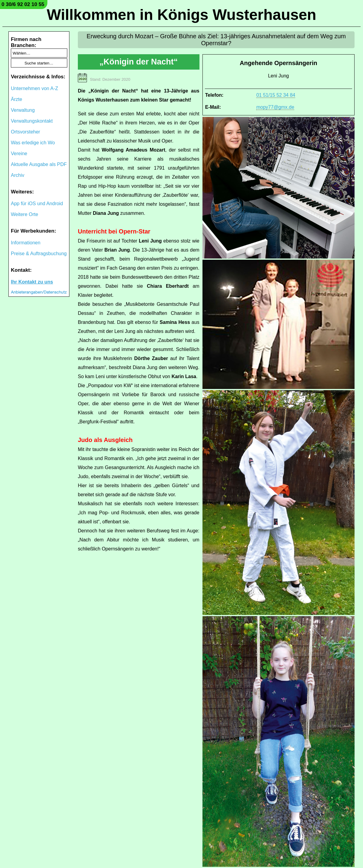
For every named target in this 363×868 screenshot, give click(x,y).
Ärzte (16, 99)
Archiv (18, 175)
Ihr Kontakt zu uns (32, 282)
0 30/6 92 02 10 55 (23, 4)
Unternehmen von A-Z (35, 88)
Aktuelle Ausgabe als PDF (39, 164)
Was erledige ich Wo (33, 143)
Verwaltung (23, 110)
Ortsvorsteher (25, 132)
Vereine (19, 154)
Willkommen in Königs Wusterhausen (182, 15)
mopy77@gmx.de (275, 107)
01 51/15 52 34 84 (276, 95)
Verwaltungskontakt (32, 121)
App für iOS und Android (37, 204)
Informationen (26, 243)
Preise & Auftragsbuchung (39, 254)
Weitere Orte (24, 214)
